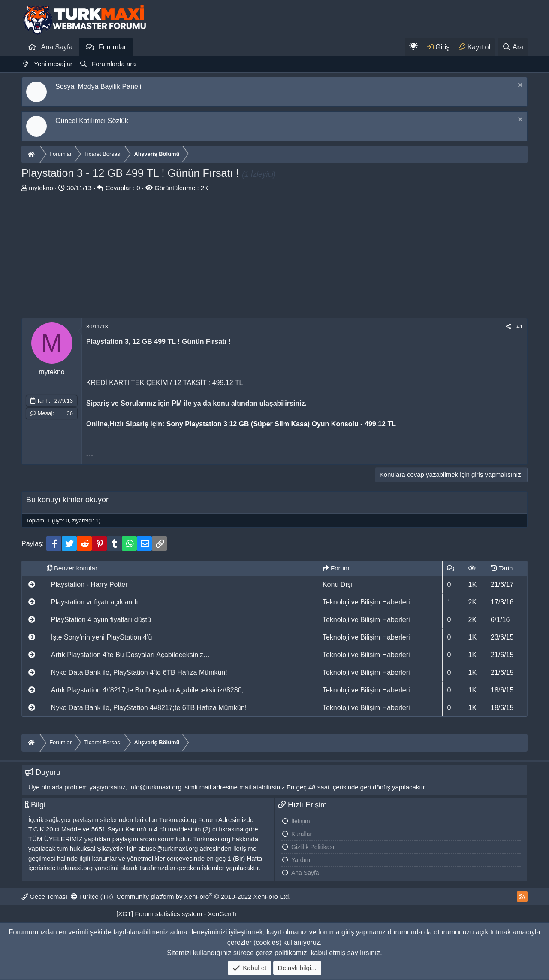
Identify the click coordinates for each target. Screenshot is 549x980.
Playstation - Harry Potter (89, 584)
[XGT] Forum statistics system (177, 914)
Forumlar (112, 47)
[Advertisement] (274, 258)
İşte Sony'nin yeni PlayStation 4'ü (102, 637)
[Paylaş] (508, 327)
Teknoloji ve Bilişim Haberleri (366, 602)
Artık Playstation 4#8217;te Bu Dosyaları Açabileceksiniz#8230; (147, 690)
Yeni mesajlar (53, 64)
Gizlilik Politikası (313, 847)
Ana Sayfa (57, 47)
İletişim (301, 821)
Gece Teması (44, 897)
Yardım (301, 860)
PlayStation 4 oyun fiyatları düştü (101, 620)
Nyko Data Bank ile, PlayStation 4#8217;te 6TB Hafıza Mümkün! (149, 708)
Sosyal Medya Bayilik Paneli (98, 86)
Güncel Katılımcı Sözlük (92, 121)
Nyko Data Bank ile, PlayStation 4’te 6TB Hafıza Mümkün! (139, 672)
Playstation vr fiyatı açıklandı (95, 602)
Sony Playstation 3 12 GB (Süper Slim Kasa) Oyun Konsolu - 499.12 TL (281, 424)
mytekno (41, 188)
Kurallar (302, 834)
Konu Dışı (338, 584)
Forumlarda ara (114, 64)
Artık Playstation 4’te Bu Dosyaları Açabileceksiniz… (131, 655)
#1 (520, 326)
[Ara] (513, 47)
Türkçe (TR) (92, 897)
